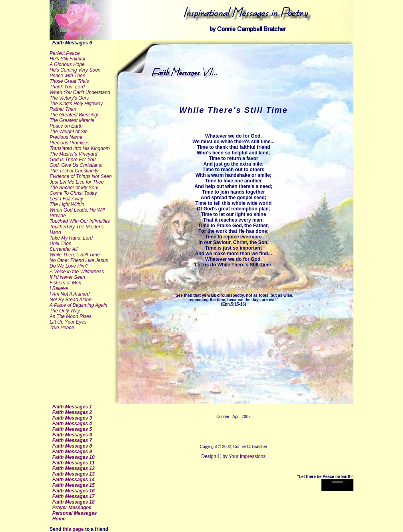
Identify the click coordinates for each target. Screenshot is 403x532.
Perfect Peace (65, 53)
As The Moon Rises (71, 316)
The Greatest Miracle (72, 120)
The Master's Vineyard (73, 154)
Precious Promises (70, 143)
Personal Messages (75, 513)
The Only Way (65, 311)
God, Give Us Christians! (76, 165)
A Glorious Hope (67, 64)
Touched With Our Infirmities (80, 221)
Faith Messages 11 (74, 463)
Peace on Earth (66, 126)
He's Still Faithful (67, 59)
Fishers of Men (65, 283)
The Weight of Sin (69, 132)
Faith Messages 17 (74, 496)
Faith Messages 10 (74, 457)
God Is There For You (73, 160)
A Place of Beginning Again (79, 305)
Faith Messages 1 (72, 407)
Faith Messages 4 (72, 424)
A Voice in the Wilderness (77, 272)
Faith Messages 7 (72, 440)
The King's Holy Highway (76, 104)
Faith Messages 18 (74, 502)
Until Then (61, 244)
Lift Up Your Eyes (68, 322)
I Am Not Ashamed (70, 294)
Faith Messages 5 (72, 429)
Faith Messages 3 (72, 418)
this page (73, 529)
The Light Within (67, 204)
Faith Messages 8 (72, 446)
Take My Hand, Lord (71, 238)
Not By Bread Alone (71, 300)
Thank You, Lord (67, 87)
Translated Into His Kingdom (80, 148)
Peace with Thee (67, 76)
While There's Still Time (75, 255)
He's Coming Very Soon (75, 70)
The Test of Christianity (74, 171)
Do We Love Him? (69, 266)
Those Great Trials (69, 81)
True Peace (62, 328)
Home (59, 519)
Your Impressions (246, 456)
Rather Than (63, 109)
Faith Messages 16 (74, 491)
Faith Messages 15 (74, 485)
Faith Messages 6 (72, 435)
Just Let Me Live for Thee (77, 182)
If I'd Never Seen (67, 277)
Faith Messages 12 (74, 468)
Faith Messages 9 (72, 452)
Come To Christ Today (73, 193)
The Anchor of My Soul (74, 188)
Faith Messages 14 (74, 480)
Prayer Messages (72, 508)
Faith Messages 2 (72, 412)
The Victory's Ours (69, 98)
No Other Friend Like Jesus (79, 260)
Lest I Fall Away (66, 199)
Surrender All (64, 249)
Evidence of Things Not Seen (81, 176)
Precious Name (66, 137)
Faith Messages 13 (74, 474)
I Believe (59, 288)
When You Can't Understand (80, 92)
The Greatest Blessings (75, 115)
